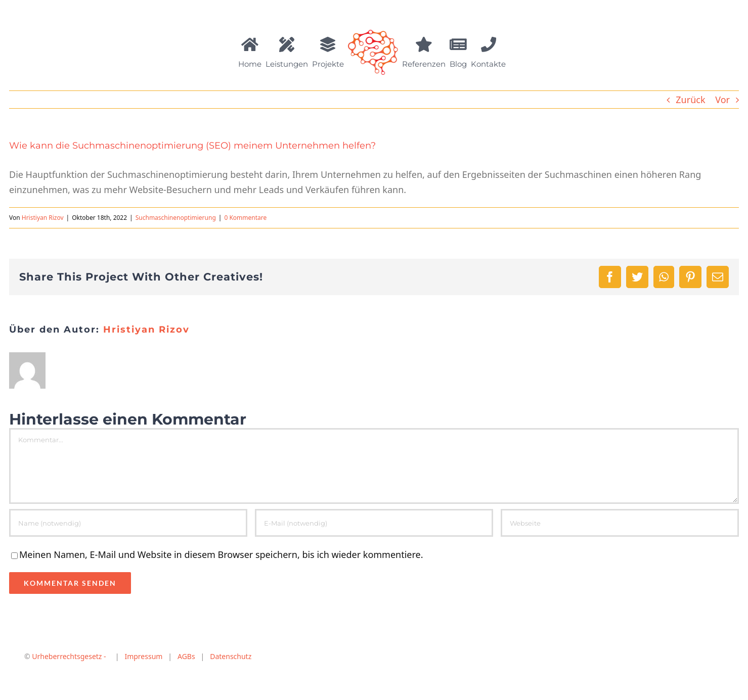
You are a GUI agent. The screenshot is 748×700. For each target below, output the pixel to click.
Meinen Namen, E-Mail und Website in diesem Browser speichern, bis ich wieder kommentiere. (221, 554)
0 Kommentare (245, 218)
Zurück (690, 100)
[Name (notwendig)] (128, 523)
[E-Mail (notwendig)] (374, 523)
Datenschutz (231, 656)
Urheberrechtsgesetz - (69, 656)
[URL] (620, 523)
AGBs (186, 656)
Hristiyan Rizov (43, 218)
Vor (722, 100)
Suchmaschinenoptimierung (176, 218)
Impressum (141, 656)
